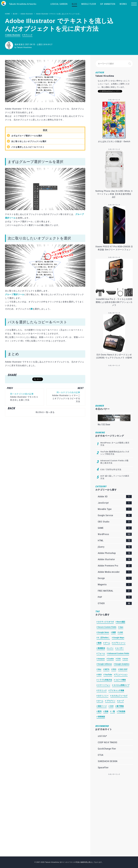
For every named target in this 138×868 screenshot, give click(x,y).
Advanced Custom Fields (119, 654)
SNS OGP (124, 669)
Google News (104, 632)
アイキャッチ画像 (117, 691)
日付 (112, 706)
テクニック (28, 35)
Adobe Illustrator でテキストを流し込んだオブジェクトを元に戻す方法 (62, 14)
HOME (7, 14)
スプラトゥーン (119, 643)
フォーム (101, 654)
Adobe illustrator (27, 14)
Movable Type (115, 509)
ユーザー (120, 648)
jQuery (115, 547)
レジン (111, 648)
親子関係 (120, 706)
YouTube (108, 675)
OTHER (115, 603)
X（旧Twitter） (104, 638)
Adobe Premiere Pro (115, 566)
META (107, 669)
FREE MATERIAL (115, 591)
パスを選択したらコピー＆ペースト (29, 147)
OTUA (101, 755)
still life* (102, 736)
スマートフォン (104, 685)
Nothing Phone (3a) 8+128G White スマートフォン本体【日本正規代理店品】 (114, 194)
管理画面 (101, 717)
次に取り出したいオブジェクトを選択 (30, 141)
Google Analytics (122, 664)
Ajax (122, 627)
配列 (100, 712)
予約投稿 (122, 712)
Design (115, 578)
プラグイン (111, 701)
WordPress (115, 534)
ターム (101, 701)
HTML (115, 541)
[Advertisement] (44, 445)
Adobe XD (115, 497)
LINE (121, 632)
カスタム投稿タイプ (121, 685)
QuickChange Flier (107, 749)
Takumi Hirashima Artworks (23, 4)
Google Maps (119, 638)
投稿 (106, 712)
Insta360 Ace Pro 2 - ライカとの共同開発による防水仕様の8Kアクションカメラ (114, 302)
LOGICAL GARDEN (59, 4)
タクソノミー (103, 696)
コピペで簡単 (121, 680)
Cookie (111, 659)
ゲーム (107, 643)
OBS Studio (115, 522)
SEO (100, 675)
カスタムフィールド (120, 696)
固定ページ (102, 706)
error (126, 659)
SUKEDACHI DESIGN (108, 761)
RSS (114, 669)
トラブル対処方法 (105, 680)
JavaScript (115, 503)
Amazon (101, 659)
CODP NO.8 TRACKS (108, 742)
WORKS (123, 4)
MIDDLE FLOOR (89, 4)
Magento (115, 585)
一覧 (113, 712)
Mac (100, 669)
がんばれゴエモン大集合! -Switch (114, 141)
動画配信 (101, 648)
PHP (115, 597)
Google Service (115, 515)
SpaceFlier (103, 767)
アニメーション (122, 675)
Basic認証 (121, 622)
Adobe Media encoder (115, 572)
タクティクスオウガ (106, 622)
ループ (121, 701)
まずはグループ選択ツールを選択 (28, 136)
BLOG (74, 4)
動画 (100, 643)
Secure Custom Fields (107, 627)
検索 (114, 632)
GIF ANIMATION (108, 4)
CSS (119, 659)
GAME (115, 528)
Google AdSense (105, 664)
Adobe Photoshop (115, 553)
